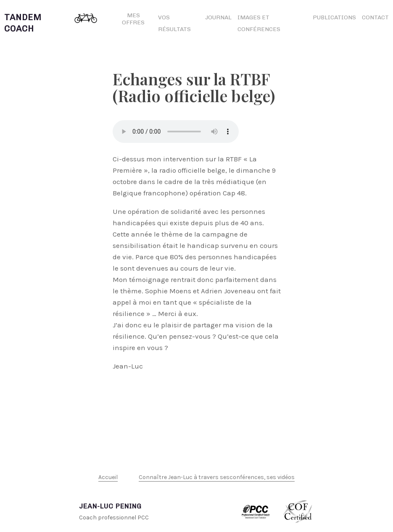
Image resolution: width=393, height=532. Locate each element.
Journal (218, 17)
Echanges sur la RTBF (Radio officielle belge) (194, 87)
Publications (334, 17)
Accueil (108, 477)
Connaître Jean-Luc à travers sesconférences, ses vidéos (217, 477)
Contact (375, 17)
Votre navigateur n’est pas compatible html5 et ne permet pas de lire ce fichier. (176, 132)
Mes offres (133, 19)
